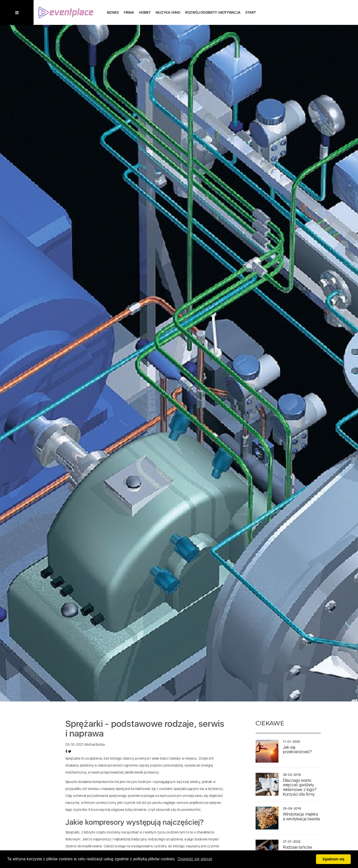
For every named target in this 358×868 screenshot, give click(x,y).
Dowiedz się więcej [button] (195, 859)
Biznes (113, 12)
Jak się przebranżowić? (297, 750)
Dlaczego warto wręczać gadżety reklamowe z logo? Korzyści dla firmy (300, 787)
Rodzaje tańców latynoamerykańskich (302, 849)
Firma (129, 12)
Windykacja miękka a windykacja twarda (302, 816)
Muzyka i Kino (168, 12)
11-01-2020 (292, 742)
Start (251, 12)
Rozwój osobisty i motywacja (213, 12)
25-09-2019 (292, 808)
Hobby (145, 12)
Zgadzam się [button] (334, 859)
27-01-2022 (292, 842)
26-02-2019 (292, 775)
